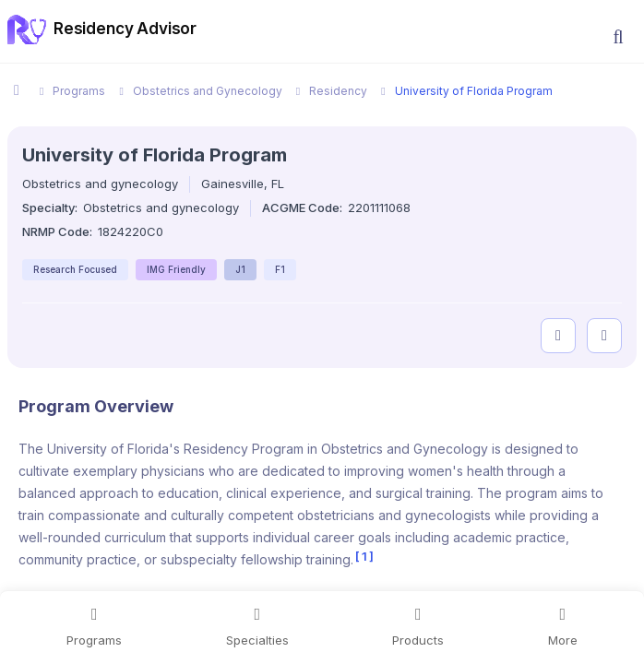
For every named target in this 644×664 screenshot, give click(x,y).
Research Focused (75, 269)
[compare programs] (604, 336)
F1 (280, 269)
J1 (240, 269)
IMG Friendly (176, 269)
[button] (618, 37)
